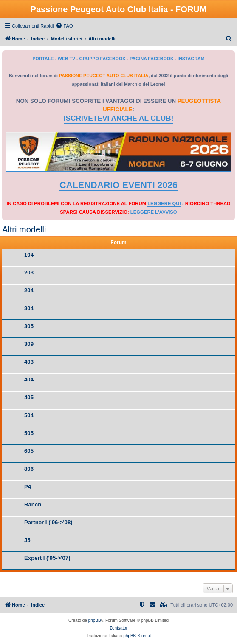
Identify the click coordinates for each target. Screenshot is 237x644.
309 (29, 344)
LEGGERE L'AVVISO (154, 212)
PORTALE (43, 59)
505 (29, 433)
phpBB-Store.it (137, 636)
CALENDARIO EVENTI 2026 (118, 185)
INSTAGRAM (191, 59)
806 (29, 469)
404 (29, 380)
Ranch (33, 504)
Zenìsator (118, 628)
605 (29, 451)
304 (29, 308)
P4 (28, 487)
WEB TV (66, 59)
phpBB (95, 620)
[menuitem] (64, 26)
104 (29, 255)
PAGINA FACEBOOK (151, 59)
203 (29, 273)
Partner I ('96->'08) (48, 522)
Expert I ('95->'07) (47, 558)
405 (29, 397)
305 (29, 326)
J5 (27, 540)
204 (29, 290)
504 (29, 415)
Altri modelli (24, 229)
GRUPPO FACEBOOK (103, 59)
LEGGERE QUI (164, 203)
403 (29, 362)
